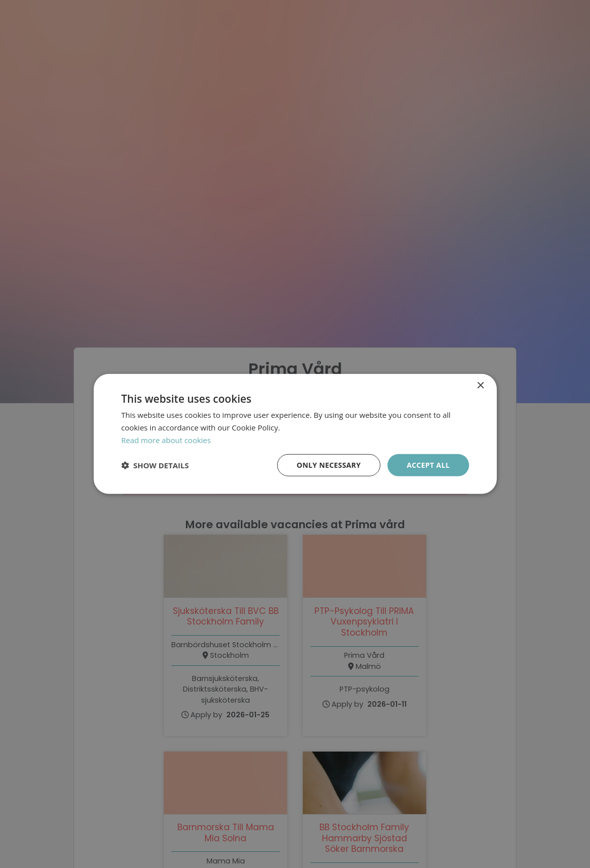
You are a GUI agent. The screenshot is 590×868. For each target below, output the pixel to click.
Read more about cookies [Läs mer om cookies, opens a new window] (166, 440)
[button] (155, 465)
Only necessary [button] (329, 464)
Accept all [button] (428, 464)
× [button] (480, 386)
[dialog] (295, 434)
